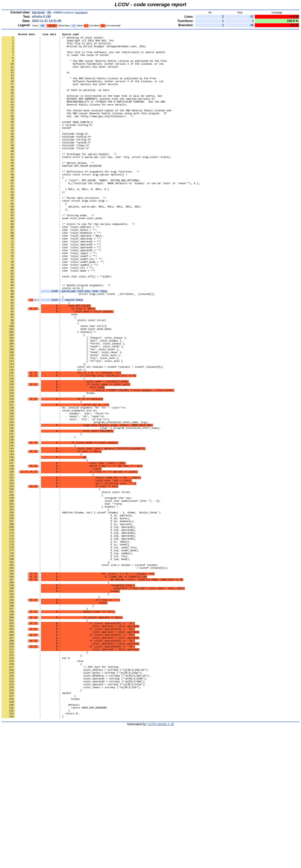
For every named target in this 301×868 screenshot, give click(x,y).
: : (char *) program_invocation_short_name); (81, 507)
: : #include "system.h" (46, 165)
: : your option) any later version (60, 74)
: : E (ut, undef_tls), (70, 650)
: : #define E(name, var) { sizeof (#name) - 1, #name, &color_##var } (81, 609)
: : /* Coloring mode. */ (48, 252)
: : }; (33, 224)
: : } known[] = (60, 602)
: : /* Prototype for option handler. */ (59, 178)
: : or (36, 81)
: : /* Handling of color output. (53, 39)
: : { (33, 206)
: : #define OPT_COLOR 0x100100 (52, 192)
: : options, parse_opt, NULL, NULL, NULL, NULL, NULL (71, 241)
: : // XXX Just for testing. (61, 794)
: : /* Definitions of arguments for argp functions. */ (70, 199)
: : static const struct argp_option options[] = (64, 203)
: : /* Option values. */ (48, 189)
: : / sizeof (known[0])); (85, 675)
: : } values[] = (49, 392)
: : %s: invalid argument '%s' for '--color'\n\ (64, 483)
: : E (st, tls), (65, 661)
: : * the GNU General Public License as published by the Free (79, 88)
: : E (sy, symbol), (67, 657)
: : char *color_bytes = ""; (49, 269)
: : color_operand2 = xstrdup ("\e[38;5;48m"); (74, 811)
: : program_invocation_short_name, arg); (75, 500)
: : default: (41, 839)
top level (38, 12)
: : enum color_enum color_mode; (52, 255)
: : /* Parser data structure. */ (54, 231)
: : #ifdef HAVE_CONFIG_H (47, 140)
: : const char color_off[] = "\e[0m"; (57, 325)
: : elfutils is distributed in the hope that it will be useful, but (82, 109)
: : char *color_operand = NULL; (52, 276)
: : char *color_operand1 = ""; (52, 280)
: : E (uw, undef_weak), (70, 654)
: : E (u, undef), (66, 647)
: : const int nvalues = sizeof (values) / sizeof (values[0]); (83, 434)
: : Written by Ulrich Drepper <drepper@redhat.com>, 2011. (74, 49)
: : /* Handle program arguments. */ (56, 336)
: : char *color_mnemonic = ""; (52, 273)
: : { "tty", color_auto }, (61, 423)
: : (32, 53)
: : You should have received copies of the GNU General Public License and (86, 126)
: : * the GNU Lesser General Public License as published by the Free (84, 67)
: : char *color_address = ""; (51, 266)
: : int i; (44, 437)
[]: (42, 353)
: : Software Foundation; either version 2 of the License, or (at (83, 91)
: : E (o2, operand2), (69, 629)
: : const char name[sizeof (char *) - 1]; (81, 595)
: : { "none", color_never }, (62, 416)
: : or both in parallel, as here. (56, 102)
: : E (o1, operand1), (69, 626)
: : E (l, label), (66, 643)
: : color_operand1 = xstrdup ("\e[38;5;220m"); (74, 808)
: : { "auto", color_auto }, (61, 420)
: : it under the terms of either (55, 60)
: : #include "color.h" (45, 172)
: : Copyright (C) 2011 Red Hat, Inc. (58, 42)
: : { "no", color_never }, (61, 413)
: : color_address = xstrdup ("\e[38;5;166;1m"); (75, 797)
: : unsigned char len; (67, 591)
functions (81, 13)
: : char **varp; (62, 598)
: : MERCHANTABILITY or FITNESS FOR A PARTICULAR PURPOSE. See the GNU (83, 116)
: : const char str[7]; (55, 385)
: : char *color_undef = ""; (49, 301)
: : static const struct (54, 378)
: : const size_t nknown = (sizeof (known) (80, 671)
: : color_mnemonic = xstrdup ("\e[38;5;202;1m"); (76, 804)
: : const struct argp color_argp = (55, 234)
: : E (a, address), (67, 612)
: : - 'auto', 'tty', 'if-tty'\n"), (56, 497)
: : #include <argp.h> (45, 154)
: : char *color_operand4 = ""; (52, 290)
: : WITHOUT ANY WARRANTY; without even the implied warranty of (78, 112)
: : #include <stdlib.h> (46, 158)
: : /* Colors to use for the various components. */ (68, 262)
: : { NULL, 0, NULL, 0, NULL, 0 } (55, 220)
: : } (43, 469)
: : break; (49, 465)
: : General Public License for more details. (64, 119)
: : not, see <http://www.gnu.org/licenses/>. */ (67, 133)
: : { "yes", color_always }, (62, 402)
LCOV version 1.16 (161, 861)
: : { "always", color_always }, (64, 399)
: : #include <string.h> (46, 161)
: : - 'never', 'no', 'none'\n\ (53, 493)
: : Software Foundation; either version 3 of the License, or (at (83, 70)
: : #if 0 (36, 783)
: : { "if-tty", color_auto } (62, 427)
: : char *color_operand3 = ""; (52, 287)
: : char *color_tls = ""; (48, 315)
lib (49, 12)
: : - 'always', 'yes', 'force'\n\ (55, 490)
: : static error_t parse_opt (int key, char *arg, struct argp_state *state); (86, 182)
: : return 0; (40, 850)
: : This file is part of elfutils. (57, 46)
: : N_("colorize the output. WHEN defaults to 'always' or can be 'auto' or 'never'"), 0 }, (101, 213)
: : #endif (36, 147)
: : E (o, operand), (67, 622)
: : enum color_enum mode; (57, 388)
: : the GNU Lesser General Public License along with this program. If (84, 130)
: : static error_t (42, 339)
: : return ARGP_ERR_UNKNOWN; (55, 843)
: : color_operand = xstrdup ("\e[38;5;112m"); (74, 815)
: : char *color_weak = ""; (49, 318)
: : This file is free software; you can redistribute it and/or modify (83, 56)
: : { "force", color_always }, (64, 406)
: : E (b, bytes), (66, 616)
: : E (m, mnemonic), (68, 619)
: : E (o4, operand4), (69, 636)
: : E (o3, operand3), (69, 633)
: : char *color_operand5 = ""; (52, 294)
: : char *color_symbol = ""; (50, 311)
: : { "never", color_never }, (63, 409)
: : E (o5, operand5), (69, 640)
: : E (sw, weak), (66, 664)
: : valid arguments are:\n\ (49, 486)
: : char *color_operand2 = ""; (52, 283)
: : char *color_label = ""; (49, 297)
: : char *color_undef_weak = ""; (53, 308)
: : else (39, 371)
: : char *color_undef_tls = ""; (52, 304)
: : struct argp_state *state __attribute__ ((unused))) (78, 346)
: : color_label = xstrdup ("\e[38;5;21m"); (71, 818)
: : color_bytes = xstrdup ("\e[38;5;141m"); (72, 801)
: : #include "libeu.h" (45, 168)
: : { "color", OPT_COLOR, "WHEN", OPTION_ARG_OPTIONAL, (71, 210)
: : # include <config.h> (47, 144)
